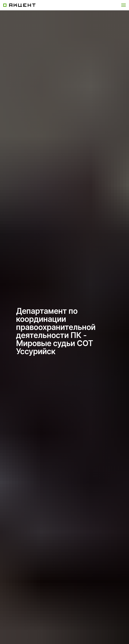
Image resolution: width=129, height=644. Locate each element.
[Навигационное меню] (124, 5)
